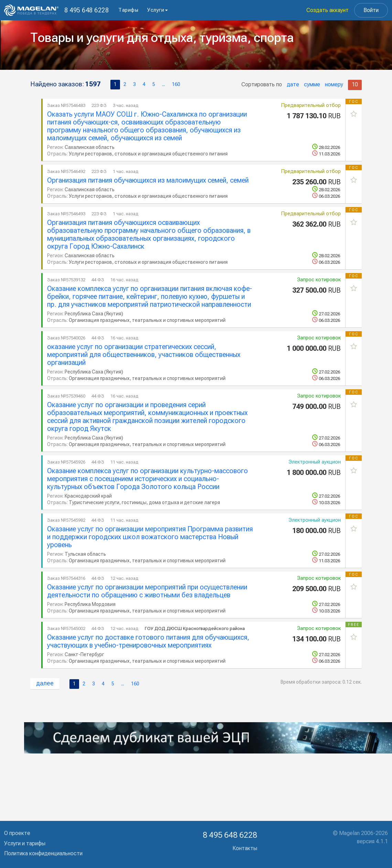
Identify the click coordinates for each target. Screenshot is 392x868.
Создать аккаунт (328, 10)
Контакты (245, 848)
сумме (312, 84)
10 (355, 84)
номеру (334, 84)
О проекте (17, 833)
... (164, 84)
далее (45, 683)
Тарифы (128, 10)
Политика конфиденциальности (43, 853)
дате (293, 84)
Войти (371, 10)
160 (176, 84)
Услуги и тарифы (25, 843)
